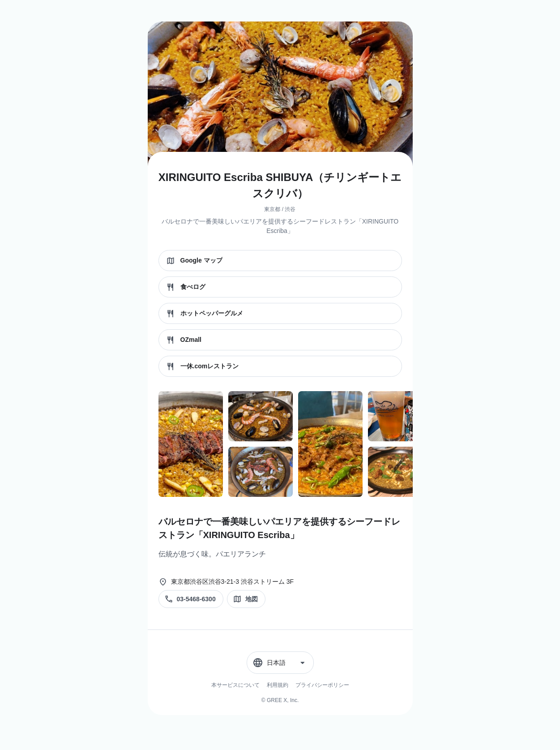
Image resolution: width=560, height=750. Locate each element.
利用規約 (278, 685)
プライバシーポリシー (322, 685)
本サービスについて (235, 685)
